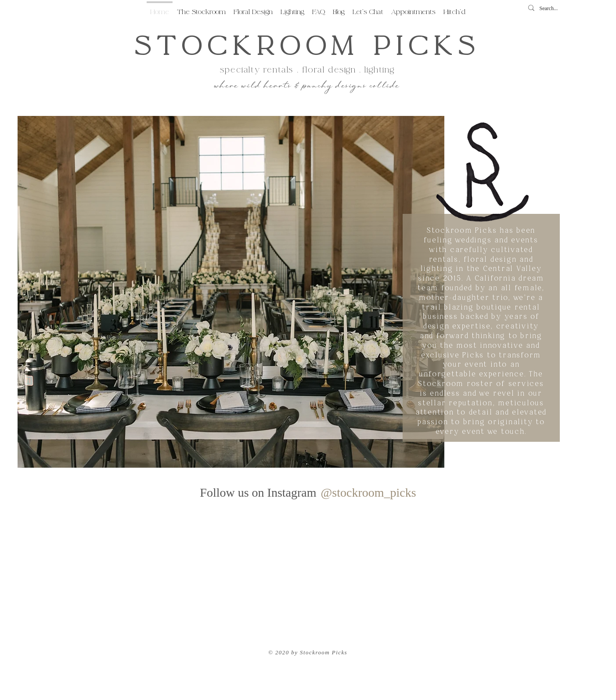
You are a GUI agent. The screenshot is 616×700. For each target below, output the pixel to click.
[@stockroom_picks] (368, 493)
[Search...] (552, 9)
